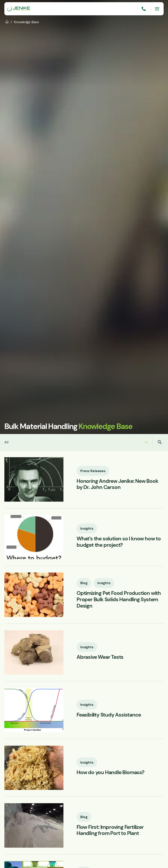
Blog (84, 583)
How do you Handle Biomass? (110, 773)
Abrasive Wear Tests (100, 657)
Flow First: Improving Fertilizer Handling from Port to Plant (110, 830)
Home (7, 21)
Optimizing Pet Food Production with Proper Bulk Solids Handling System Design (119, 600)
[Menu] (157, 9)
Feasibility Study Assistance (109, 715)
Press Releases (93, 471)
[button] (160, 442)
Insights (87, 528)
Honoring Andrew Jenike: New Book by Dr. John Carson (117, 484)
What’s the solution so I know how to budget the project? (119, 542)
